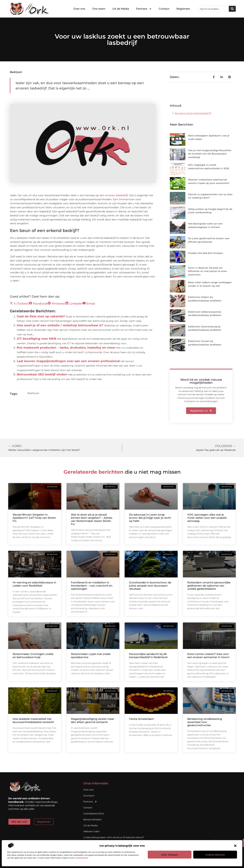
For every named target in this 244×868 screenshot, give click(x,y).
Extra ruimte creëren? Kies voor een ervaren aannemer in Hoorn (208, 656)
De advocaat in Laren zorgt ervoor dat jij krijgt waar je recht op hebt (150, 518)
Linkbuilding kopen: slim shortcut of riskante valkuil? (114, 837)
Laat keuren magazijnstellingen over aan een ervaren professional (68, 361)
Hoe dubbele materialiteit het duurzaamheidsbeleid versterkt (33, 720)
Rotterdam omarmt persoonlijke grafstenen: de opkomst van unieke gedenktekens (209, 586)
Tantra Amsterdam (142, 719)
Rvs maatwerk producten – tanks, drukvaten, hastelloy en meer (66, 348)
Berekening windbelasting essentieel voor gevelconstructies (205, 722)
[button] (235, 846)
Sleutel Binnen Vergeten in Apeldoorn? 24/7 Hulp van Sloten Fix (34, 518)
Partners (144, 9)
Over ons (79, 9)
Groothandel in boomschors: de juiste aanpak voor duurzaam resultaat (150, 586)
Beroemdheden (93, 819)
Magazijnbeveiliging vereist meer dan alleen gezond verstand (93, 720)
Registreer (183, 9)
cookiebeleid (81, 858)
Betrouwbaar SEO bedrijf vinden (42, 374)
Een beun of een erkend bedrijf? (193, 113)
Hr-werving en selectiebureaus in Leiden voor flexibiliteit (34, 584)
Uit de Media (121, 9)
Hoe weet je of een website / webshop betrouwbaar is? (60, 325)
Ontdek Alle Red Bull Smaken (205, 253)
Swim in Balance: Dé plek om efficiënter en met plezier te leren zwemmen (208, 271)
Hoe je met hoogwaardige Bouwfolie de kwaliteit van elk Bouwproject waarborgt (210, 154)
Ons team (99, 9)
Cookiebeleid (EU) (94, 813)
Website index (91, 831)
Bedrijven (16, 72)
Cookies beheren (215, 855)
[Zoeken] (232, 9)
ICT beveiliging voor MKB (36, 339)
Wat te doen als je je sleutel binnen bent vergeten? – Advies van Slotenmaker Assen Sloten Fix (92, 519)
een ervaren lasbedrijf (113, 195)
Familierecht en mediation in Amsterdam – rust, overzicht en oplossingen (92, 586)
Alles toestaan (170, 855)
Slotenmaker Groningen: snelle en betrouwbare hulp (33, 656)
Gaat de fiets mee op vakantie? (41, 316)
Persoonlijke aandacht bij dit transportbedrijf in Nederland (148, 656)
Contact (164, 9)
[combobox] (213, 9)
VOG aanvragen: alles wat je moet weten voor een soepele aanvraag (207, 518)
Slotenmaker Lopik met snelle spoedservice (91, 656)
